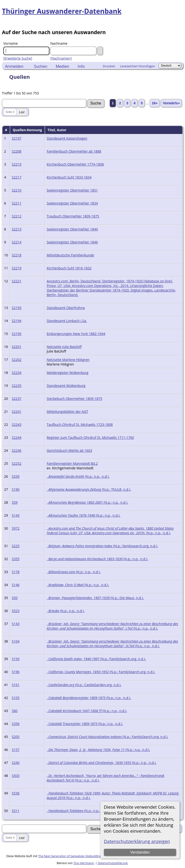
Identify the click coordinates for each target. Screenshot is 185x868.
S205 (16, 737)
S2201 (17, 347)
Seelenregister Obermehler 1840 (72, 229)
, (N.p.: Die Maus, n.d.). (95, 598)
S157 (16, 750)
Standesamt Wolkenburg (66, 386)
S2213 (17, 229)
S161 (16, 685)
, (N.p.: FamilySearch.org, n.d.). (96, 659)
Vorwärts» (171, 103)
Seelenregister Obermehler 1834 (72, 203)
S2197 (17, 138)
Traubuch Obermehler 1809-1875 (73, 216)
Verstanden (140, 852)
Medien (62, 66)
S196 (16, 672)
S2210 (17, 190)
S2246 (17, 450)
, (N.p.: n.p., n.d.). (78, 476)
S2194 (17, 321)
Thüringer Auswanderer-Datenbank (62, 11)
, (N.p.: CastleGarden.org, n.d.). (84, 685)
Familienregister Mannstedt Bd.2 (72, 463)
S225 (16, 546)
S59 (15, 502)
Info (81, 66)
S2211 (17, 203)
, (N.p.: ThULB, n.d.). (89, 489)
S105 (16, 698)
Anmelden (14, 66)
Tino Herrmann (83, 863)
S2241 (17, 412)
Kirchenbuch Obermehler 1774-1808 (75, 164)
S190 (16, 489)
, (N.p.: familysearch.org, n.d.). (102, 546)
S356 (16, 724)
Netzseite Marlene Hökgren (68, 360)
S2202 (17, 360)
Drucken (109, 66)
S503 (16, 776)
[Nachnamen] (61, 58)
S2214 (17, 242)
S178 (16, 572)
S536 (16, 793)
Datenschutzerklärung (113, 863)
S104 (16, 641)
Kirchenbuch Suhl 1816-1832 (69, 268)
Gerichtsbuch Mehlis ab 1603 (69, 450)
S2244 (17, 437)
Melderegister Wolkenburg (68, 373)
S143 (16, 624)
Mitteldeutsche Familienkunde (70, 255)
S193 (16, 659)
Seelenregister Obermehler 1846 (72, 242)
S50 (15, 598)
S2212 (17, 216)
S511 (16, 811)
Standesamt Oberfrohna (66, 308)
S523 (16, 611)
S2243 (17, 425)
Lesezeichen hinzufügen (137, 66)
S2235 (17, 386)
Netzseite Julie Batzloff (64, 347)
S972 (16, 528)
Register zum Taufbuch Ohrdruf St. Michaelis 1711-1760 (90, 437)
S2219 (17, 268)
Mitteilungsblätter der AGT (67, 412)
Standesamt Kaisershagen (67, 138)
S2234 (17, 373)
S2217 (17, 177)
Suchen (41, 66)
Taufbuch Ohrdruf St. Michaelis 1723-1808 (80, 425)
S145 (16, 515)
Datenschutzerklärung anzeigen (137, 841)
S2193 (17, 308)
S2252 (17, 463)
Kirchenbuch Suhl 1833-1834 (69, 177)
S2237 (17, 399)
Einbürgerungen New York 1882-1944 (76, 334)
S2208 (17, 151)
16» (155, 103)
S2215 (17, 164)
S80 (15, 711)
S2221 (17, 281)
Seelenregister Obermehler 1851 (72, 190)
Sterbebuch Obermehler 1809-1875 (75, 399)
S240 (16, 763)
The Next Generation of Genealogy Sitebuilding (70, 856)
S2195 (17, 334)
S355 (16, 559)
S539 (16, 476)
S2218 (17, 255)
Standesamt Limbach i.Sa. (67, 321)
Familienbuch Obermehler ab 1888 (74, 151)
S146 (16, 585)
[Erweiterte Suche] (18, 58)
